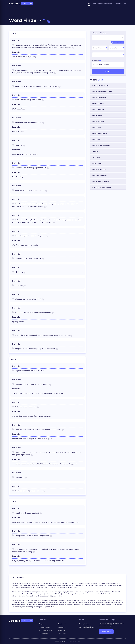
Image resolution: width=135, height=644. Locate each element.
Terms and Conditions (87, 627)
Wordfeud (96, 139)
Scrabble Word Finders (103, 4)
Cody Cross (96, 151)
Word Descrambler (99, 169)
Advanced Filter (118, 42)
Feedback (106, 632)
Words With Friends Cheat (102, 91)
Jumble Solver (97, 115)
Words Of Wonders (99, 175)
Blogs (118, 4)
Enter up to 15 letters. (99, 33)
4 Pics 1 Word (97, 163)
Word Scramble (98, 109)
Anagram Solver (98, 103)
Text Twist (96, 157)
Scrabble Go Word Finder (102, 187)
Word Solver (97, 127)
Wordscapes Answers (100, 181)
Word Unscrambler (99, 97)
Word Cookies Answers (101, 145)
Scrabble (21, 4)
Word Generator (98, 121)
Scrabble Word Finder (100, 85)
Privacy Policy (84, 624)
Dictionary (96, 60)
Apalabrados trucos (99, 133)
